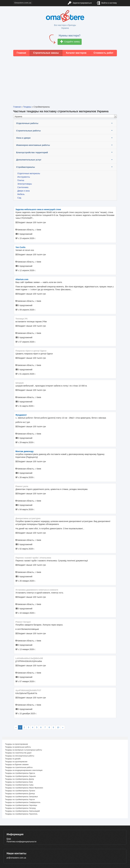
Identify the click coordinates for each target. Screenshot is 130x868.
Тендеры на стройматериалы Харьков (20, 776)
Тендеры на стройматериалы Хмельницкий (22, 811)
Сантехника (23, 187)
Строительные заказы (46, 53)
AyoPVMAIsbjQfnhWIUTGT (28, 690)
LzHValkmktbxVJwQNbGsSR (29, 658)
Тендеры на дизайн (13, 759)
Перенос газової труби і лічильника (33, 558)
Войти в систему (107, 3)
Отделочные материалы (29, 173)
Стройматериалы (26, 167)
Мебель (21, 194)
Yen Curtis (21, 247)
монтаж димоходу (25, 451)
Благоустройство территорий (32, 152)
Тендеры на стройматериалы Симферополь (23, 802)
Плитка (21, 180)
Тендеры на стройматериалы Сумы (19, 785)
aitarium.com (22, 279)
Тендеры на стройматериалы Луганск (20, 791)
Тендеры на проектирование (16, 744)
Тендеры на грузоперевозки (16, 762)
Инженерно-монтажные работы (33, 145)
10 (58, 727)
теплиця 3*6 (22, 319)
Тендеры (27, 107)
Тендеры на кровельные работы (18, 747)
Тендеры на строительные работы (19, 767)
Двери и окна (24, 191)
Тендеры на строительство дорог (18, 753)
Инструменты (24, 177)
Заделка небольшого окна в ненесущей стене (38, 209)
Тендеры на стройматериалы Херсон (20, 799)
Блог (9, 839)
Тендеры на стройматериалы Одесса (20, 773)
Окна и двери (23, 138)
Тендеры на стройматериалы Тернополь (21, 814)
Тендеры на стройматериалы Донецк (20, 794)
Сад (19, 198)
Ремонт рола (22, 486)
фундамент (21, 415)
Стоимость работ (103, 53)
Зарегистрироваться (80, 3)
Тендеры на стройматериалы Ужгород (20, 808)
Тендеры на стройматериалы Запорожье (21, 797)
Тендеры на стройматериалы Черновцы (21, 805)
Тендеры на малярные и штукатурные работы (24, 750)
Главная (21, 53)
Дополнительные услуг (29, 160)
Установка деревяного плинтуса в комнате (37, 590)
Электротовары (25, 184)
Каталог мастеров (76, 53)
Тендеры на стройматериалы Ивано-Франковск (24, 788)
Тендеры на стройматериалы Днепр (20, 779)
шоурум (20, 383)
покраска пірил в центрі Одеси (31, 351)
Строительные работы (29, 131)
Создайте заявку (70, 42)
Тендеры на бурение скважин (17, 765)
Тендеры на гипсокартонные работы (20, 756)
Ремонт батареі (23, 622)
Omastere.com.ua (23, 3)
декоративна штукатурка (28, 518)
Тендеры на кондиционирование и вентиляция (24, 770)
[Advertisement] (65, 79)
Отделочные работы (27, 123)
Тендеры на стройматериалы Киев (19, 782)
